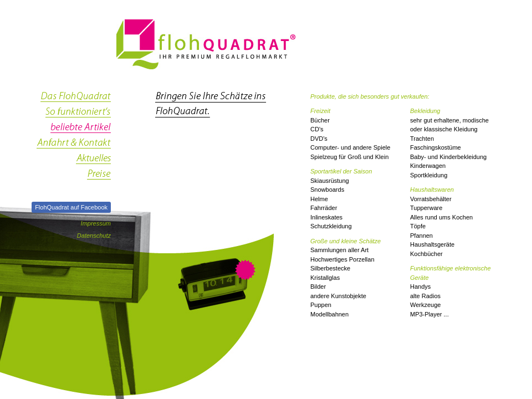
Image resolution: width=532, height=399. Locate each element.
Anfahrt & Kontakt (73, 146)
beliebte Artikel (73, 131)
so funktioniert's (73, 115)
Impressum (96, 223)
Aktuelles (73, 162)
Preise (73, 177)
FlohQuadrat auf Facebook (71, 207)
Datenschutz (94, 236)
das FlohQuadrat (73, 100)
